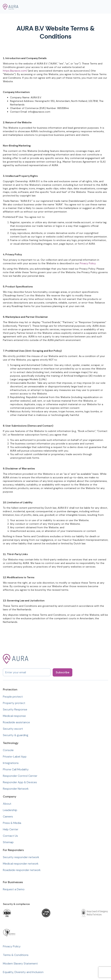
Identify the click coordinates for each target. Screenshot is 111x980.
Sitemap (8, 842)
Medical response (14, 716)
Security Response (15, 709)
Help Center (11, 829)
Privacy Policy (88, 263)
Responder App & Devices (20, 782)
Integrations (11, 763)
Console (8, 750)
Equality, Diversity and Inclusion (23, 972)
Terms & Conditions (16, 955)
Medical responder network (21, 864)
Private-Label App (15, 757)
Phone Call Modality (16, 769)
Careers (8, 816)
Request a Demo (14, 889)
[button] (105, 7)
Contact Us (10, 836)
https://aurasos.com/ (15, 71)
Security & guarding (16, 735)
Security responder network (21, 857)
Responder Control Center (20, 776)
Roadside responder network (22, 870)
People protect (13, 697)
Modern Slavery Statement (20, 963)
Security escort (13, 729)
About (7, 804)
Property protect (14, 703)
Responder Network (16, 789)
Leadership (10, 810)
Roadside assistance (16, 722)
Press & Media (12, 823)
